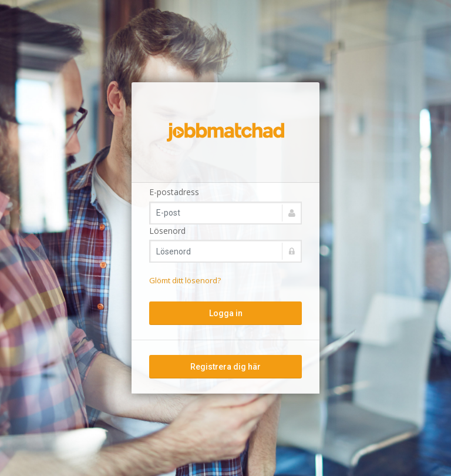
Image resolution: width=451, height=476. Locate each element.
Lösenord (167, 231)
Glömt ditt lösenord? (185, 280)
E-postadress (174, 192)
